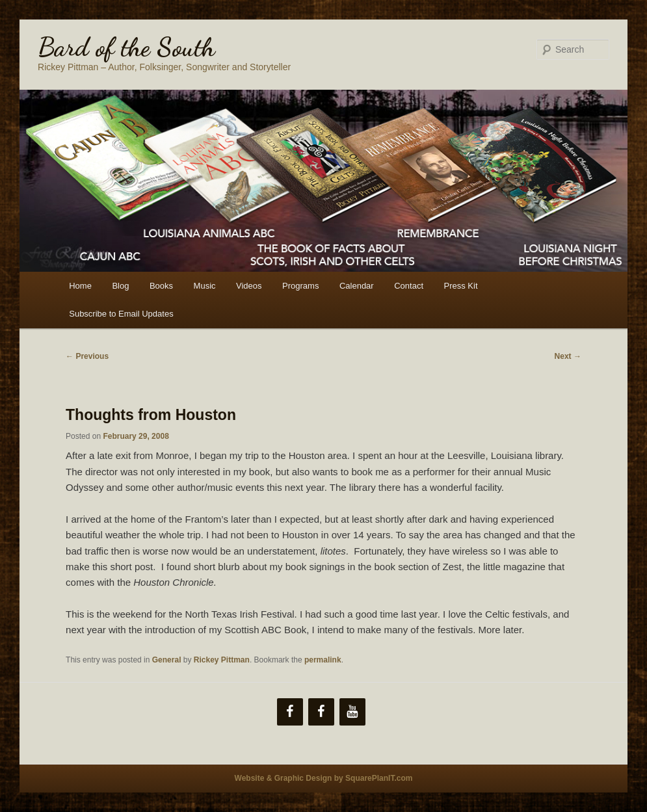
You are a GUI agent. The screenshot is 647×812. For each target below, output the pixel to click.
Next (568, 356)
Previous (87, 356)
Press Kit (461, 286)
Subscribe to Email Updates (121, 314)
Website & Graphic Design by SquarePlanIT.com (324, 778)
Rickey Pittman (222, 660)
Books (161, 286)
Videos (249, 286)
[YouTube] (352, 712)
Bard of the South (126, 47)
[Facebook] (290, 712)
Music (205, 286)
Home (80, 286)
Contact (409, 286)
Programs (300, 286)
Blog (120, 286)
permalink (323, 660)
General (167, 660)
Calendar (357, 286)
